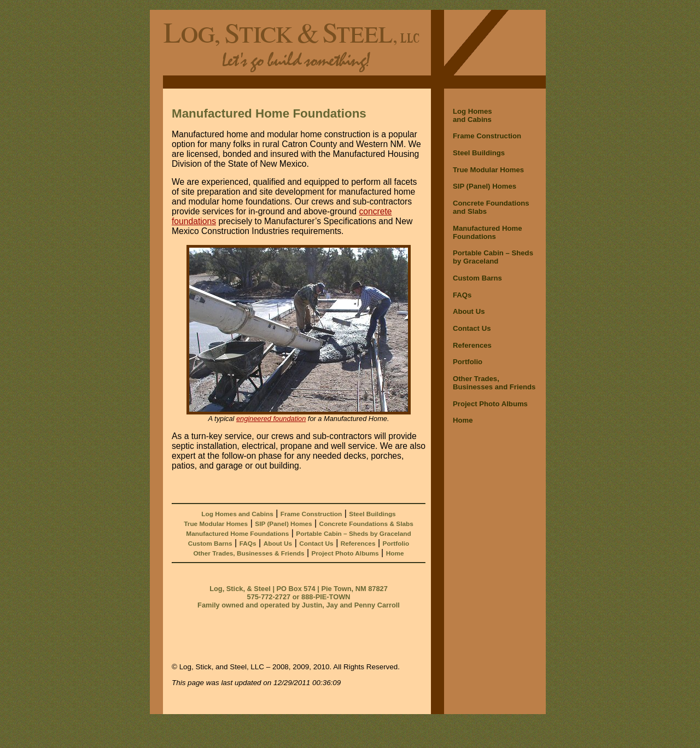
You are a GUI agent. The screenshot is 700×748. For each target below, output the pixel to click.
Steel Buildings (372, 514)
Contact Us (316, 544)
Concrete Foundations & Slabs (366, 524)
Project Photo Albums (345, 553)
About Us (278, 544)
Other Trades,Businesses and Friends (494, 383)
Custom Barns (210, 544)
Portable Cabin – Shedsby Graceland (493, 257)
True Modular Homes (216, 524)
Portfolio (396, 544)
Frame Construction (311, 514)
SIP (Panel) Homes (283, 524)
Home (395, 553)
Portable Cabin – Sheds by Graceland (353, 534)
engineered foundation (271, 419)
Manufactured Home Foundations (237, 534)
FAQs (248, 544)
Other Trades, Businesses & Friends (249, 553)
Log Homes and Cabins (237, 514)
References (358, 544)
